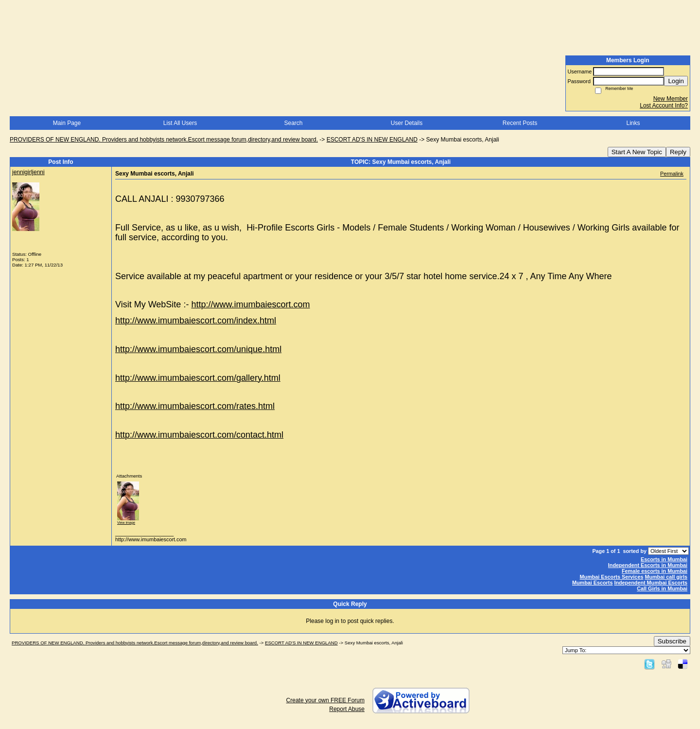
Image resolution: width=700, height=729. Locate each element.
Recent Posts (520, 123)
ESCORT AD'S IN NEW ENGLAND (372, 140)
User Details (407, 123)
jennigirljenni (28, 172)
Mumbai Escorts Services (612, 577)
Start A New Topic (637, 152)
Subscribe (672, 641)
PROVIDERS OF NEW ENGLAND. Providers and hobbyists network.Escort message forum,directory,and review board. (164, 140)
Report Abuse (347, 709)
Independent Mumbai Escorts (651, 583)
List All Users (180, 123)
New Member (671, 99)
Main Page (67, 123)
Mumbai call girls (666, 577)
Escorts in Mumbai (664, 559)
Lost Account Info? (664, 106)
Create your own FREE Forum (325, 700)
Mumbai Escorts (592, 583)
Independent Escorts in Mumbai (648, 565)
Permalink (672, 174)
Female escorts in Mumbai (655, 571)
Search (293, 123)
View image (126, 523)
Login (676, 81)
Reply (678, 152)
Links (633, 123)
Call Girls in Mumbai (662, 588)
